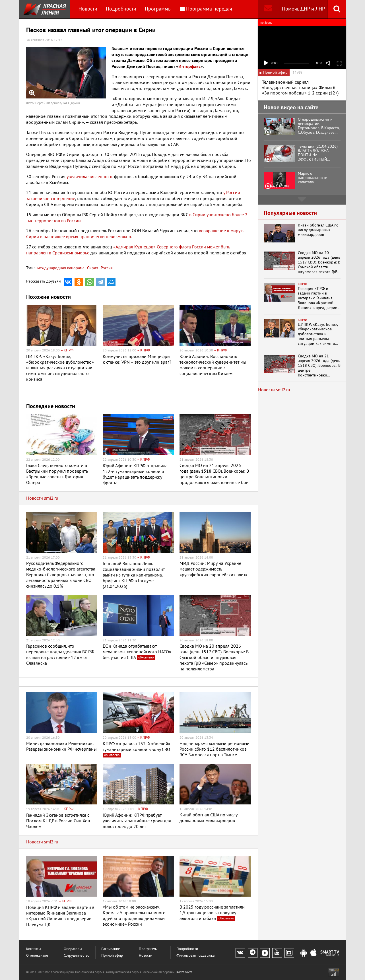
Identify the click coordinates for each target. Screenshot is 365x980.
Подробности (121, 9)
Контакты (34, 949)
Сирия (92, 268)
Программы (158, 9)
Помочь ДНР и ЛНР (303, 9)
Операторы (73, 949)
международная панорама (61, 268)
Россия (106, 268)
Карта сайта (184, 972)
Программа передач (206, 9)
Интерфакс (189, 67)
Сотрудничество (77, 956)
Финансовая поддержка (195, 956)
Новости (88, 9)
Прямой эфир (112, 956)
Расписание (111, 949)
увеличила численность (90, 177)
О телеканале (37, 956)
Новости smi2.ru (42, 498)
